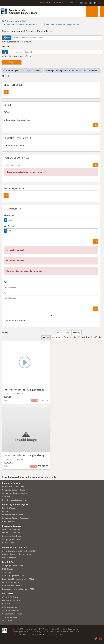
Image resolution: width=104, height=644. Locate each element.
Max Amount (9, 226)
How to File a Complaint (13, 586)
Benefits (6, 511)
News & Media (58, 3)
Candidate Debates (11, 610)
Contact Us (56, 629)
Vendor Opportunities (20, 632)
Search (12, 62)
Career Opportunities (71, 629)
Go (6, 92)
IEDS (77, 3)
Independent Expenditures (15, 547)
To (5, 293)
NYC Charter (8, 569)
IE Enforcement (9, 558)
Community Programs (12, 614)
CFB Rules (7, 572)
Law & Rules (8, 562)
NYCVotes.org (44, 629)
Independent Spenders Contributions (20, 25)
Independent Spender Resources (16, 554)
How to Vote (8, 604)
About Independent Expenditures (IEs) (19, 551)
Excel (67, 333)
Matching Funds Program (15, 505)
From (6, 282)
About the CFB (45, 3)
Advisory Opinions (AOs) (13, 576)
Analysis (6, 497)
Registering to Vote (11, 600)
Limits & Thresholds (11, 533)
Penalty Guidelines (11, 582)
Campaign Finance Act (13, 566)
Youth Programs (9, 617)
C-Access (69, 3)
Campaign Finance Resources (15, 518)
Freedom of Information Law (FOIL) (18, 589)
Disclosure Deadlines (11, 536)
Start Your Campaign (12, 529)
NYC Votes (7, 594)
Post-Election (8, 543)
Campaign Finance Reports (14, 493)
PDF (59, 333)
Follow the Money (11, 483)
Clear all (6, 76)
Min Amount (9, 215)
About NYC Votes (10, 597)
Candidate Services (12, 526)
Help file (77, 333)
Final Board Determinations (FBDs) (18, 579)
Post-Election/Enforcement (14, 500)
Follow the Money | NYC (16, 21)
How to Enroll (8, 521)
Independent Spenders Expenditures (62, 25)
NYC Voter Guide (10, 607)
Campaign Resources (11, 539)
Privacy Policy (36, 632)
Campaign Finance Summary (15, 490)
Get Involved (8, 620)
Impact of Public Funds (13, 515)
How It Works (8, 508)
